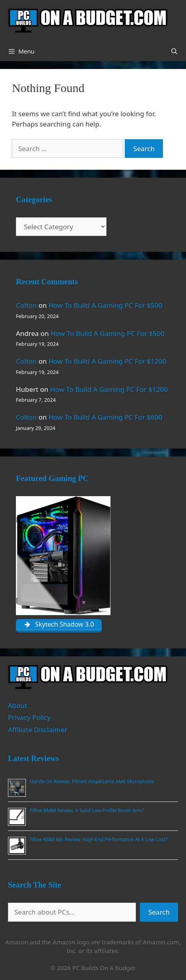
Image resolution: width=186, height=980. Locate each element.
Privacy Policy (29, 717)
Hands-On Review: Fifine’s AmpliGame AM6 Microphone (92, 782)
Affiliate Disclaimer (38, 730)
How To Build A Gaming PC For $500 (105, 305)
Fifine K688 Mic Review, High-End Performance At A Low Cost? (99, 839)
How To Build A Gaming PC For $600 (105, 417)
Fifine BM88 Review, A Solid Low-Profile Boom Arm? (87, 810)
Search (159, 912)
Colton (26, 305)
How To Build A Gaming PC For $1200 (107, 361)
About (17, 705)
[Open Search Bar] (174, 51)
